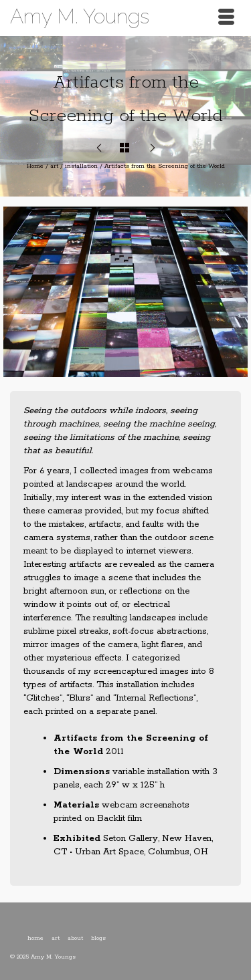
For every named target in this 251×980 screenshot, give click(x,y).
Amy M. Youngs (80, 16)
